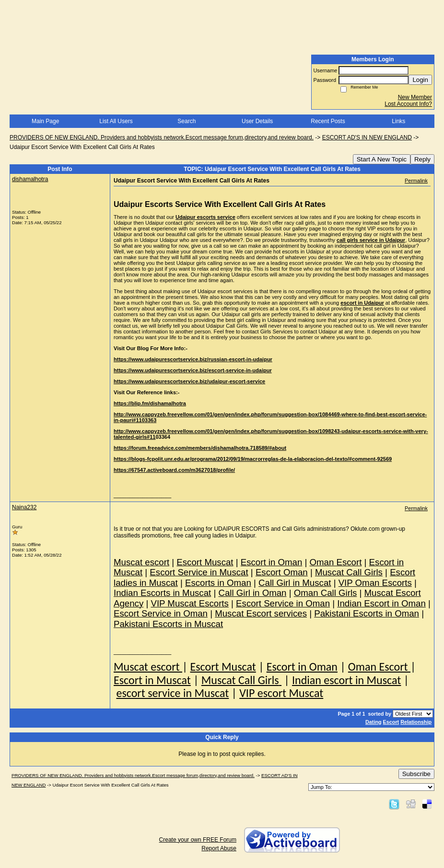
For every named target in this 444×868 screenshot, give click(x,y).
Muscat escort (148, 667)
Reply (422, 159)
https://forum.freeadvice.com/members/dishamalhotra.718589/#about (200, 448)
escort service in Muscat (172, 693)
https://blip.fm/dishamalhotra (150, 403)
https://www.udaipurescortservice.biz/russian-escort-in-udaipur (193, 359)
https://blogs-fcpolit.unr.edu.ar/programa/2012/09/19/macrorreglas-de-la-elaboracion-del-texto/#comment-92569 (253, 459)
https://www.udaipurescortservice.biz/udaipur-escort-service (189, 381)
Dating (374, 722)
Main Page (45, 121)
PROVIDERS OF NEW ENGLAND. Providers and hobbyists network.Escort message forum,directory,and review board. (162, 137)
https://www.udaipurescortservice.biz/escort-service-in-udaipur (193, 370)
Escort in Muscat (152, 680)
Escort (391, 722)
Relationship (416, 722)
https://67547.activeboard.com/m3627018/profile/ (174, 470)
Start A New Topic (382, 159)
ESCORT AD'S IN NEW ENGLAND (367, 137)
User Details (257, 121)
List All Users (116, 121)
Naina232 (24, 507)
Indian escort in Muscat (346, 680)
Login (420, 80)
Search (187, 121)
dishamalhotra (30, 179)
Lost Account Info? (408, 104)
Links (398, 121)
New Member (415, 97)
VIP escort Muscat (281, 693)
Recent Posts (328, 121)
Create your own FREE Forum (198, 840)
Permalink (416, 181)
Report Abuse (219, 848)
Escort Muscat (223, 667)
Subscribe (416, 774)
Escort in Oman (302, 667)
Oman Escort (379, 667)
